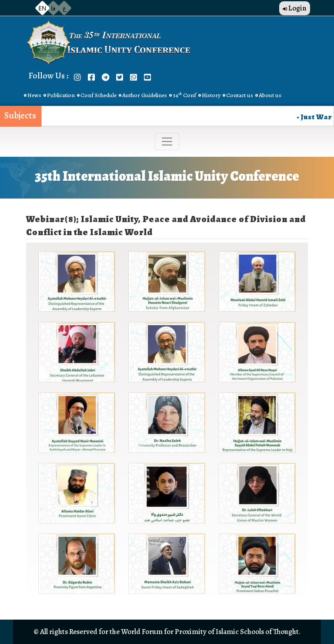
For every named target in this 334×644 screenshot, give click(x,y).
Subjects (20, 116)
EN (42, 8)
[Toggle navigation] (167, 142)
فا (53, 8)
